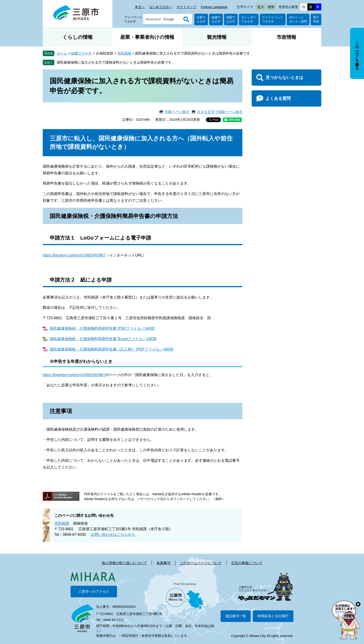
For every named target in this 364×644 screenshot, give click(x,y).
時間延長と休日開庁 (273, 616)
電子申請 (316, 19)
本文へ (140, 7)
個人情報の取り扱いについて (124, 563)
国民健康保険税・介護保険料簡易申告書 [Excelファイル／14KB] (103, 339)
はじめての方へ (161, 7)
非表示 (361, 28)
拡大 (261, 7)
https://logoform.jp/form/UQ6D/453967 (74, 255)
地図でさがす (231, 19)
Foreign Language (214, 7)
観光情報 (217, 37)
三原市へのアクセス (94, 591)
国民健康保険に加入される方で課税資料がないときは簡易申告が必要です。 (116, 62)
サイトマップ (186, 7)
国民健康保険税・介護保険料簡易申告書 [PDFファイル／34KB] (102, 328)
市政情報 (286, 37)
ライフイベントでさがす (273, 19)
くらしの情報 (78, 37)
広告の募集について (247, 563)
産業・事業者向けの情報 (147, 37)
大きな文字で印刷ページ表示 (220, 112)
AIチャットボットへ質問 (298, 19)
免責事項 (163, 563)
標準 (271, 7)
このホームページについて (201, 563)
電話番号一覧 (236, 616)
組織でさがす (216, 19)
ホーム (62, 53)
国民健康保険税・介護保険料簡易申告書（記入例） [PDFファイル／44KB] (111, 349)
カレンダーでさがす (249, 19)
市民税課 (124, 53)
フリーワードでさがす (133, 19)
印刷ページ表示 (177, 112)
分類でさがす (201, 19)
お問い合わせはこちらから (113, 535)
